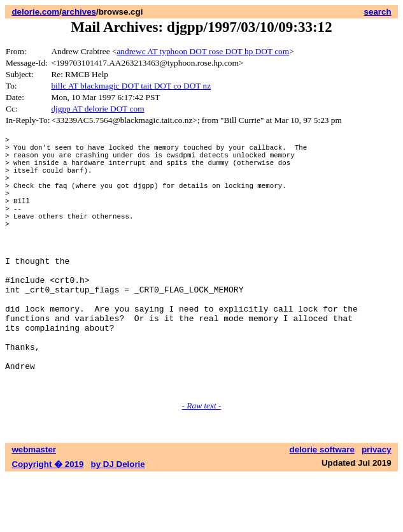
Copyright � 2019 (47, 520)
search (378, 12)
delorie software (322, 505)
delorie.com (35, 12)
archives (79, 12)
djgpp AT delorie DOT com (97, 109)
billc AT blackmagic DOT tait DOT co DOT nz (131, 86)
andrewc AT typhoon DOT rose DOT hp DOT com (203, 51)
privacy (377, 505)
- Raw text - (202, 461)
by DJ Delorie (118, 520)
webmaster (34, 505)
